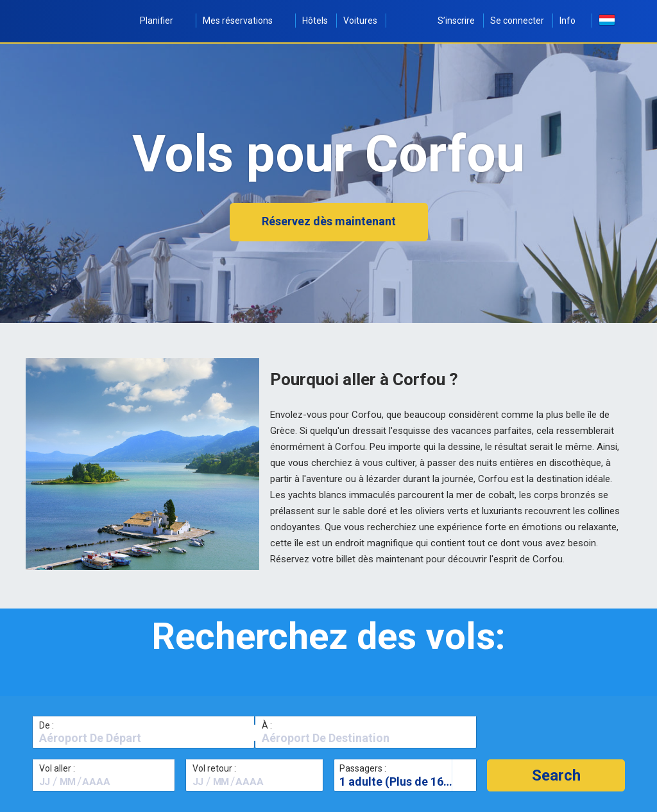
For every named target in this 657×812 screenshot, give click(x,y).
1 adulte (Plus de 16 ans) (404, 782)
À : (267, 725)
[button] (556, 775)
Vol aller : (57, 768)
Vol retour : (214, 768)
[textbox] (143, 738)
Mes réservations (245, 21)
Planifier (164, 21)
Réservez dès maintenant (329, 221)
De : (47, 725)
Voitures (360, 21)
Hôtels (315, 21)
